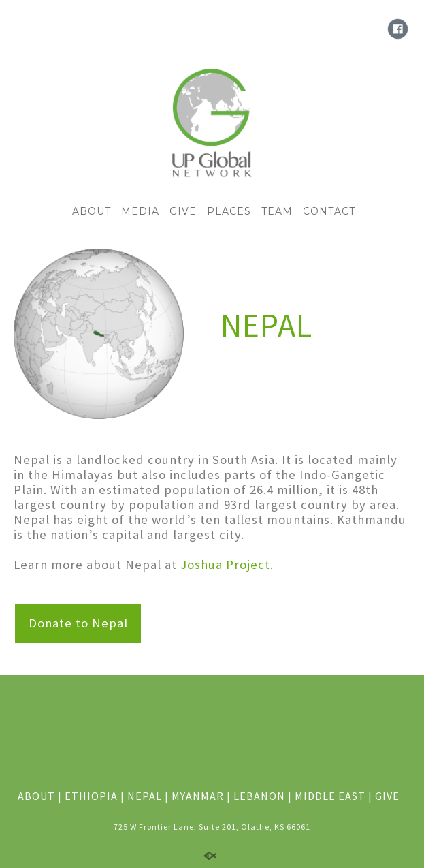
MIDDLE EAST (330, 796)
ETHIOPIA (91, 796)
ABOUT (92, 211)
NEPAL (143, 796)
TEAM (277, 211)
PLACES (229, 211)
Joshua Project (225, 564)
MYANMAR (198, 796)
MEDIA (140, 211)
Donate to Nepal (78, 623)
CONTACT (329, 211)
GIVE (183, 211)
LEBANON (259, 796)
